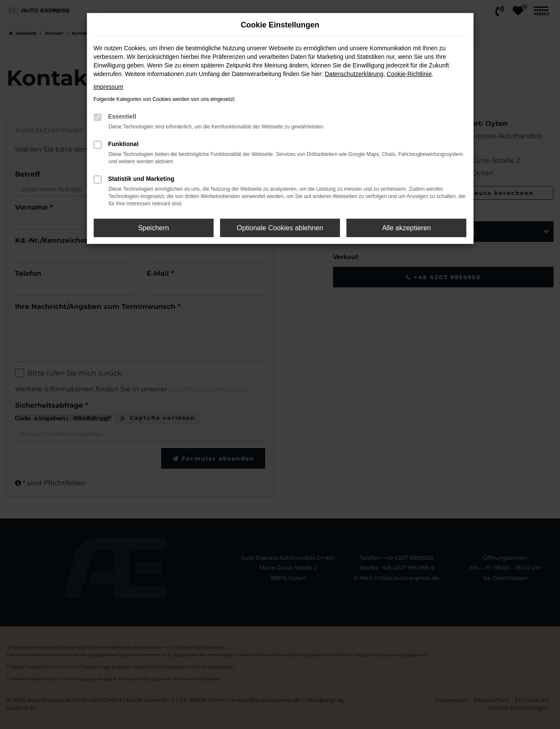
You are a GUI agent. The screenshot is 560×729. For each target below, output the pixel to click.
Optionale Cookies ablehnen (280, 228)
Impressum (109, 87)
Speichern (153, 228)
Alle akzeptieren (407, 228)
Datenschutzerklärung (354, 74)
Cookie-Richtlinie (409, 74)
